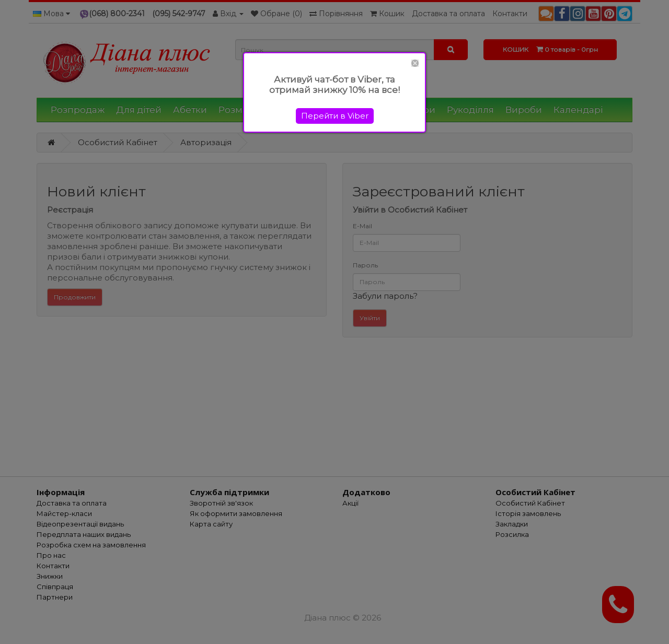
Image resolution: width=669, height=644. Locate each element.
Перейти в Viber (335, 116)
